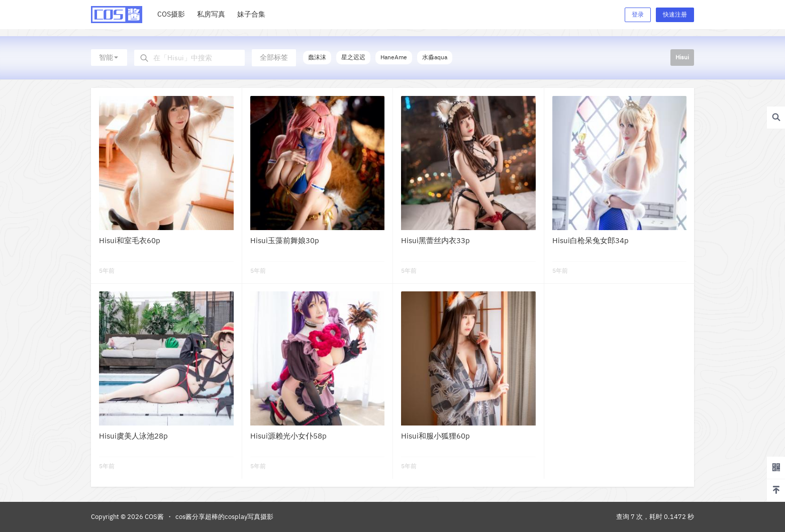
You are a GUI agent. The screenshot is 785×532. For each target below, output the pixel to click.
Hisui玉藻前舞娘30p (285, 240)
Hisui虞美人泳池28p (133, 436)
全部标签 (274, 57)
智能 (109, 57)
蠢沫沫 (317, 57)
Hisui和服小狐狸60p (435, 436)
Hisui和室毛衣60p (130, 240)
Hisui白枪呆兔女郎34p (591, 240)
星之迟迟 (353, 57)
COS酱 (154, 517)
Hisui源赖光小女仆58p (288, 436)
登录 (638, 14)
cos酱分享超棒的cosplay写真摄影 (224, 517)
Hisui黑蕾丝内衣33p (435, 240)
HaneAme (394, 57)
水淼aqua (435, 57)
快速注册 (675, 14)
